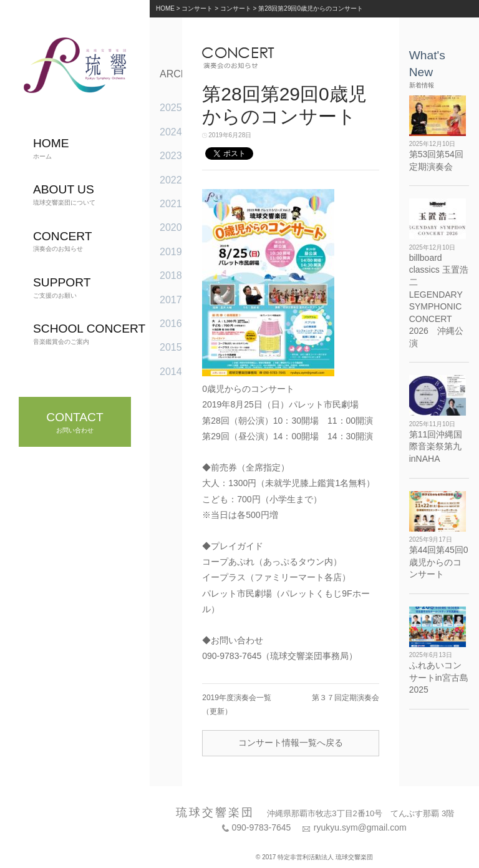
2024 (171, 132)
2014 (171, 372)
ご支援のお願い (62, 287)
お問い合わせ (75, 422)
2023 (171, 156)
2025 (171, 108)
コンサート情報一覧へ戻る (291, 743)
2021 (171, 204)
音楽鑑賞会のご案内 (89, 334)
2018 (171, 276)
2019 (171, 252)
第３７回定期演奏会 (346, 698)
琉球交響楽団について (64, 194)
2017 (171, 300)
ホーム (51, 148)
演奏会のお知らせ (63, 241)
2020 (171, 227)
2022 (171, 180)
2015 (171, 347)
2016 (171, 324)
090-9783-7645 (261, 827)
